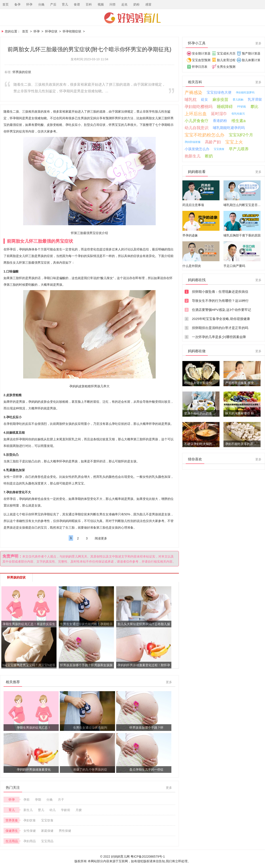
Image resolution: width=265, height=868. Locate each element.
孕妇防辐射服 (193, 142)
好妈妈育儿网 (132, 18)
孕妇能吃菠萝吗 (245, 93)
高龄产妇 (213, 142)
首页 (6, 4)
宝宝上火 (234, 142)
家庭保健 (47, 831)
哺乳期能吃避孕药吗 (229, 128)
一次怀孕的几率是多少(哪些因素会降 (219, 337)
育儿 (65, 4)
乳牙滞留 (255, 99)
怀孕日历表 (200, 67)
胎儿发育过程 (226, 60)
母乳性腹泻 (238, 114)
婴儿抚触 (238, 100)
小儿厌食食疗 (197, 121)
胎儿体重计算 (251, 60)
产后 (53, 4)
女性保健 (30, 831)
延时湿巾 (219, 114)
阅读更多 (101, 538)
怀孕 (29, 4)
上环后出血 (196, 114)
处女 (204, 99)
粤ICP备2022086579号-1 (148, 857)
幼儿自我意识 (197, 128)
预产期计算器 (251, 53)
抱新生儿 (193, 156)
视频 (101, 4)
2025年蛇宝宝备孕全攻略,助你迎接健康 (221, 319)
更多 (169, 682)
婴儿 (41, 810)
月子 (61, 800)
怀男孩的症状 (22, 72)
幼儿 (53, 810)
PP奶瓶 (242, 107)
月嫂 (79, 810)
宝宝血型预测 (201, 60)
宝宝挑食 (219, 149)
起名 (125, 4)
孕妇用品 (30, 841)
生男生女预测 (226, 67)
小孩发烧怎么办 (197, 149)
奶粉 (136, 4)
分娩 (41, 4)
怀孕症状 (51, 31)
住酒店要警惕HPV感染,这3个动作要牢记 (221, 310)
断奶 (209, 156)
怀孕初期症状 (72, 31)
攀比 (254, 107)
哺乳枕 (191, 100)
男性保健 (65, 831)
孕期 (38, 800)
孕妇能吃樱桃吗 (199, 107)
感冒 (148, 4)
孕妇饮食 (30, 820)
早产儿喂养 (239, 149)
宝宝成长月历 (226, 53)
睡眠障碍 (225, 107)
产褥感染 (193, 93)
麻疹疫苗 (220, 100)
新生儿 (28, 810)
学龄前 (66, 810)
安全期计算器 (201, 53)
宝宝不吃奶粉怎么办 (204, 135)
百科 (89, 4)
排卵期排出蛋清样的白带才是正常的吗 (220, 328)
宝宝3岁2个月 (241, 135)
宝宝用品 (47, 841)
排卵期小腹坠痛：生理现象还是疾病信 (220, 292)
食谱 (77, 4)
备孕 (17, 4)
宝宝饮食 (47, 820)
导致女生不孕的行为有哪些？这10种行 (220, 301)
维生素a (238, 121)
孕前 (26, 800)
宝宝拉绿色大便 (219, 92)
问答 (113, 4)
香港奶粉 (220, 121)
